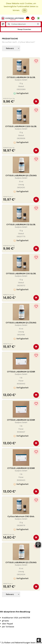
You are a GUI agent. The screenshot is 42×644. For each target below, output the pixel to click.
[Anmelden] (33, 18)
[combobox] (23, 24)
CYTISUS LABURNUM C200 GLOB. (21, 126)
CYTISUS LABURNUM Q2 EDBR (21, 420)
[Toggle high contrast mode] (39, 640)
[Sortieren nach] (11, 48)
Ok (24, 10)
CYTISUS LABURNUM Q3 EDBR (21, 372)
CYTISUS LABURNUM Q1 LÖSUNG (21, 323)
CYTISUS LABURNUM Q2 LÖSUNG (21, 562)
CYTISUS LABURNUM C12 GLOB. (21, 225)
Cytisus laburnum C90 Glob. (21, 516)
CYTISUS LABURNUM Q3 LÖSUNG (21, 175)
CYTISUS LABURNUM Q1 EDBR (21, 468)
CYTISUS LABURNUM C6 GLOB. (21, 77)
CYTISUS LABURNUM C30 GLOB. (21, 274)
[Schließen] (38, 24)
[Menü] (3, 24)
